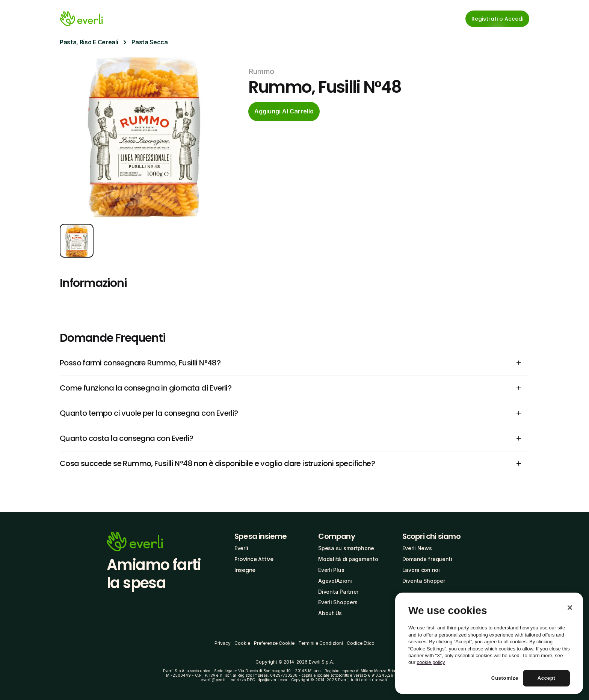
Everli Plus (331, 570)
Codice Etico (361, 643)
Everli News (417, 548)
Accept (547, 678)
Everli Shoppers (338, 602)
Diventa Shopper (424, 581)
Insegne (245, 570)
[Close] (570, 608)
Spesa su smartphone (346, 548)
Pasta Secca (150, 42)
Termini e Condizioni (321, 643)
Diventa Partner (338, 592)
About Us (330, 613)
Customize (505, 678)
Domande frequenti (427, 559)
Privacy (223, 643)
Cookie (242, 643)
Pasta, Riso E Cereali (89, 42)
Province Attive (254, 559)
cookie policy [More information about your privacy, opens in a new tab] (431, 662)
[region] (489, 643)
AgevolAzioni (335, 581)
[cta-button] (284, 112)
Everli (241, 548)
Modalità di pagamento (348, 559)
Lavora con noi (421, 570)
